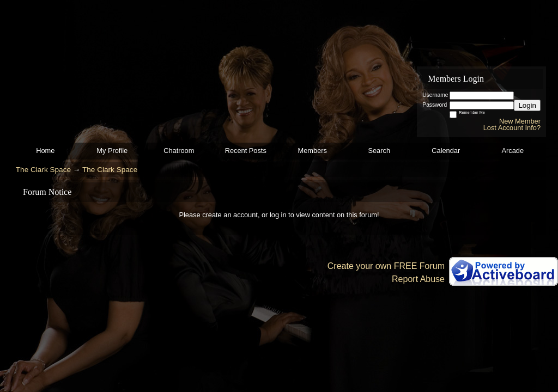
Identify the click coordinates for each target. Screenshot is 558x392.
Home (45, 151)
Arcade (512, 151)
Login (527, 105)
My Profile (112, 151)
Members (313, 151)
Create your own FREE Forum (386, 266)
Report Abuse (418, 279)
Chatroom (179, 151)
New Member (520, 121)
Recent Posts (246, 151)
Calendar (446, 151)
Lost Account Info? (512, 128)
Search (379, 151)
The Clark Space (43, 170)
